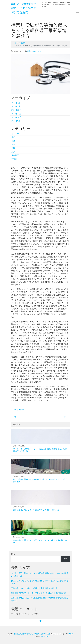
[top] (41, 621)
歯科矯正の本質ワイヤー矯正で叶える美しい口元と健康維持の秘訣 (39, 593)
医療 (29, 51)
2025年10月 (16, 117)
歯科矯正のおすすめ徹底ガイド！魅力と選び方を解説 (24, 8)
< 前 (15, 417)
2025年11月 (16, 114)
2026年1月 (16, 106)
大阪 (13, 148)
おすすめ (15, 134)
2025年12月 (16, 110)
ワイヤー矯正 (18, 410)
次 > (66, 417)
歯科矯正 (34, 51)
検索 (13, 554)
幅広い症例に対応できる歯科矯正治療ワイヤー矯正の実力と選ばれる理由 (40, 582)
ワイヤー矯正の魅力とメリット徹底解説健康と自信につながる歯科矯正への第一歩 (40, 575)
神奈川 (40, 51)
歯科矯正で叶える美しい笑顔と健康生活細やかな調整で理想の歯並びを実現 (40, 599)
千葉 (13, 141)
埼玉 (13, 144)
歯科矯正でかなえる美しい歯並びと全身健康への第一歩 (36, 510)
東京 (13, 152)
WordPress (45, 636)
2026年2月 (16, 103)
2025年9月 (16, 121)
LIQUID (71, 634)
